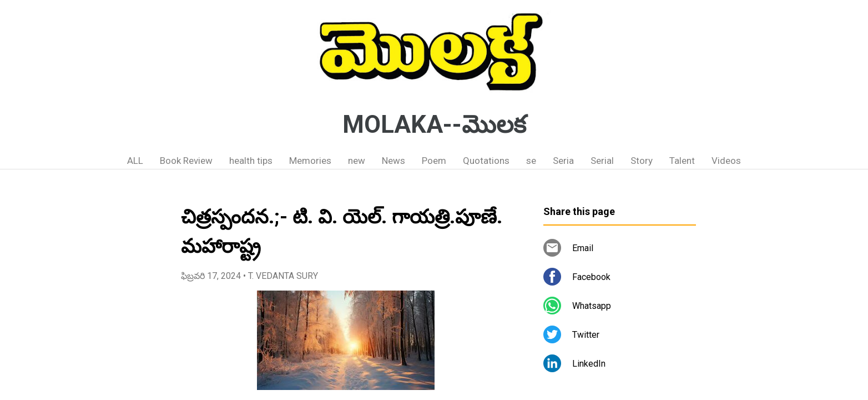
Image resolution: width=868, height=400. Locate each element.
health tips (251, 161)
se (531, 161)
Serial (602, 161)
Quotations (486, 161)
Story (642, 161)
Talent (682, 161)
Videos (726, 161)
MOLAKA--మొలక (434, 124)
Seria (563, 161)
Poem (434, 161)
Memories (310, 161)
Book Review (186, 161)
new (357, 161)
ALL (135, 161)
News (393, 161)
